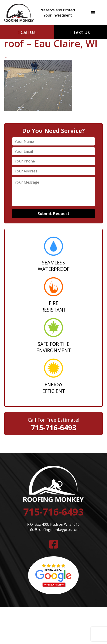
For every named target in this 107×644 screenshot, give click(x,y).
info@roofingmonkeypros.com (53, 530)
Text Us (80, 32)
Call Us (27, 32)
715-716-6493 (54, 427)
